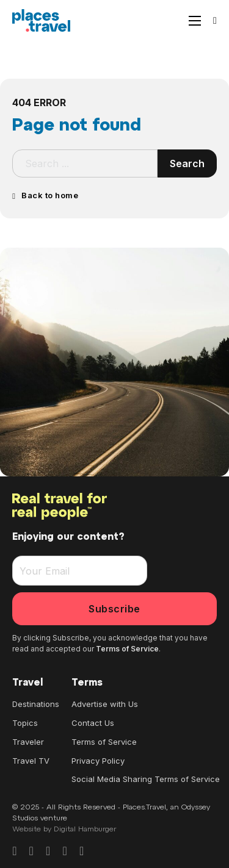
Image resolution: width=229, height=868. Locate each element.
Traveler (28, 742)
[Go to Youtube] (82, 852)
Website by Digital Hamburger (64, 830)
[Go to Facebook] (14, 852)
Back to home (45, 195)
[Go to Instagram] (31, 852)
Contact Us (93, 723)
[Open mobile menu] (195, 21)
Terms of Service (127, 649)
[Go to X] (65, 852)
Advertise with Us (105, 704)
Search (187, 163)
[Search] (215, 21)
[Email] (80, 571)
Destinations (36, 704)
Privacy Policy (98, 761)
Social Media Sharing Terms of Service (146, 779)
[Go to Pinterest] (48, 852)
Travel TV (31, 761)
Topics (25, 723)
